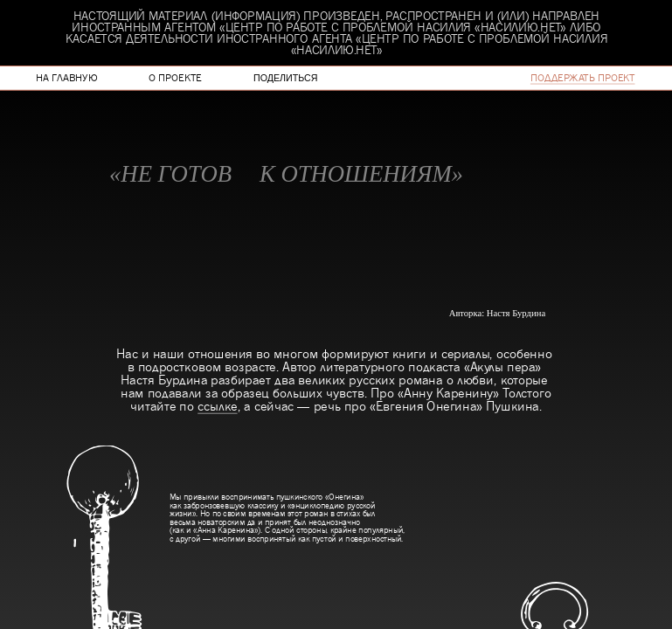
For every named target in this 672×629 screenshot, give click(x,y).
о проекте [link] (175, 77)
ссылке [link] (217, 406)
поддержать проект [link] (583, 77)
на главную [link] (66, 77)
